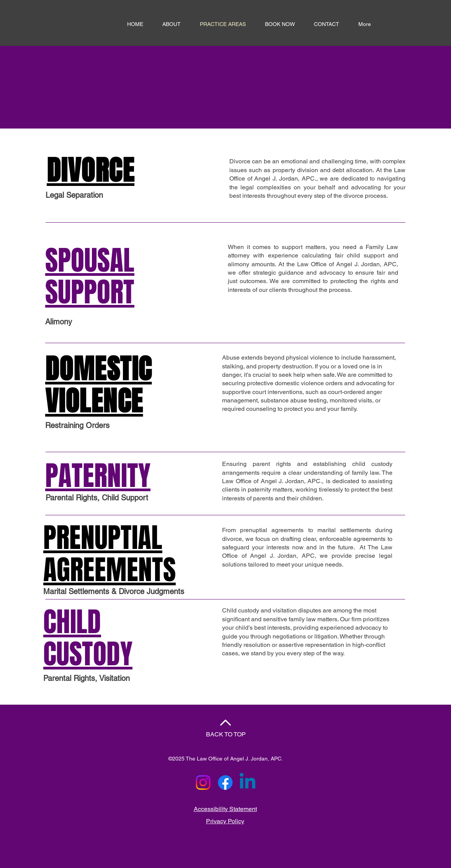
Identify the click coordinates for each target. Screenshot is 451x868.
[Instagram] (203, 783)
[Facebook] (225, 783)
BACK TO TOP (226, 734)
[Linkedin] (248, 783)
